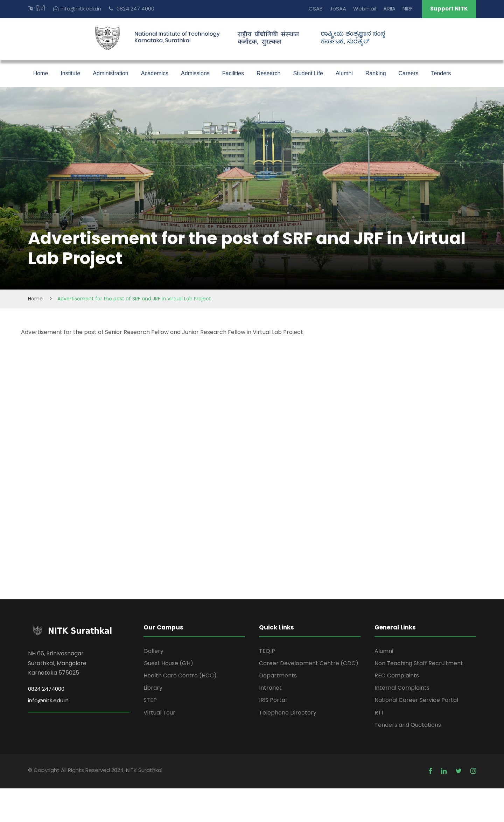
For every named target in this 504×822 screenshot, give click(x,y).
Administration (110, 73)
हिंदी (40, 9)
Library (153, 688)
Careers (409, 73)
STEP (150, 700)
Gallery (153, 651)
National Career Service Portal (416, 700)
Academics (155, 73)
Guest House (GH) (168, 663)
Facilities (233, 73)
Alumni (344, 73)
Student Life (308, 73)
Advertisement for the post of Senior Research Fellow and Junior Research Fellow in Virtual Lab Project (162, 332)
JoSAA (338, 9)
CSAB (316, 9)
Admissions (195, 73)
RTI (379, 713)
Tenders (441, 73)
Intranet (270, 688)
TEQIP (267, 651)
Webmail (365, 9)
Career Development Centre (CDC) (309, 663)
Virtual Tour (159, 713)
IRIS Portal (273, 700)
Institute (70, 73)
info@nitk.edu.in (81, 9)
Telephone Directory (288, 713)
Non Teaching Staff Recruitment (419, 663)
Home (41, 73)
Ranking (376, 73)
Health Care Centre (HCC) (180, 675)
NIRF (408, 9)
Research (268, 73)
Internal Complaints (402, 688)
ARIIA (389, 9)
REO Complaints (397, 675)
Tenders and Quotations (408, 725)
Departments (278, 675)
